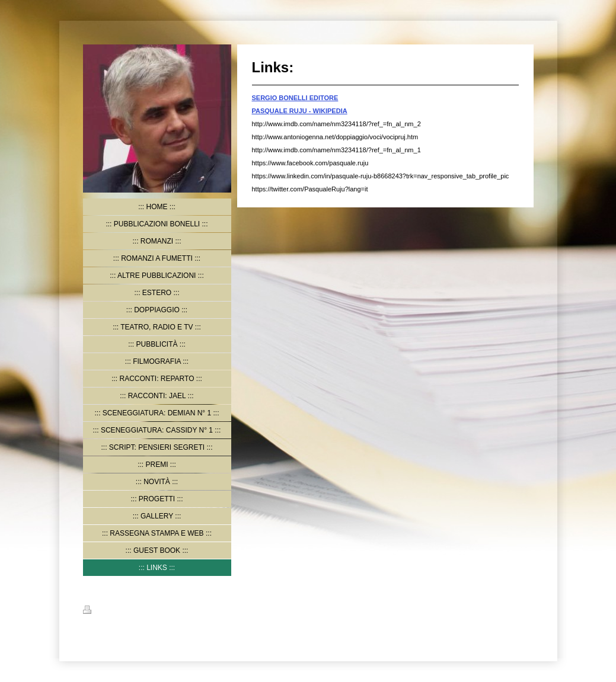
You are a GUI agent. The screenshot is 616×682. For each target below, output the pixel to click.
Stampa (102, 611)
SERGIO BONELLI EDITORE (295, 98)
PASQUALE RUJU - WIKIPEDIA (300, 111)
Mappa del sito (146, 611)
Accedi (522, 610)
